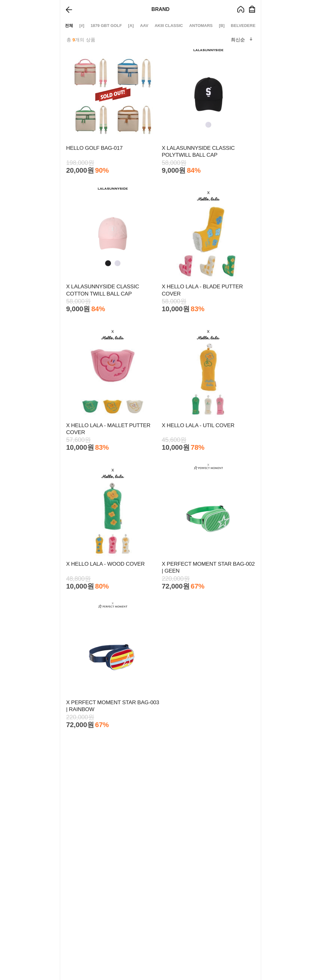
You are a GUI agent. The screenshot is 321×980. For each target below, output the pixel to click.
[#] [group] (82, 26)
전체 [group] (69, 26)
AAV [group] (144, 26)
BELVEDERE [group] (243, 26)
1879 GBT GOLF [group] (106, 26)
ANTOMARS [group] (201, 26)
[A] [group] (131, 26)
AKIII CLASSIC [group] (169, 26)
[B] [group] (222, 26)
